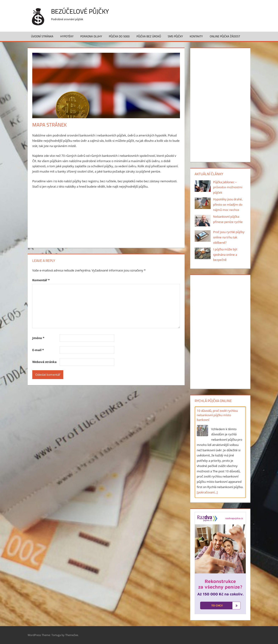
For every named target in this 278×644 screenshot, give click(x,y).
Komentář (41, 280)
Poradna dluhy (91, 36)
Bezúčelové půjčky (80, 11)
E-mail (38, 350)
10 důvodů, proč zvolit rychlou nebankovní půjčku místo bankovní (217, 415)
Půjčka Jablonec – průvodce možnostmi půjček (228, 187)
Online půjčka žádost (225, 36)
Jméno (38, 338)
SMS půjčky (175, 36)
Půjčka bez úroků (149, 36)
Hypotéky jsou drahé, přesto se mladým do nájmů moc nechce (228, 204)
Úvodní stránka (42, 36)
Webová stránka (44, 362)
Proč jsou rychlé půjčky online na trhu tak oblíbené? (229, 237)
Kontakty (196, 36)
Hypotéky (67, 36)
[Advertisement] (106, 218)
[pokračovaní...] (207, 492)
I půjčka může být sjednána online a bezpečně (225, 255)
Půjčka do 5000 (119, 36)
